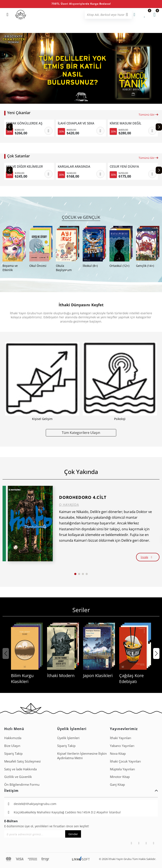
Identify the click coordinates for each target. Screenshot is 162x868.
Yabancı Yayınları (122, 746)
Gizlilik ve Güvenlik (18, 777)
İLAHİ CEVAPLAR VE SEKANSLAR (76, 123)
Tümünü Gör (149, 115)
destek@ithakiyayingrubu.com (35, 804)
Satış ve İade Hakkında (20, 769)
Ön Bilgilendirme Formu (22, 784)
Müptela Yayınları (122, 769)
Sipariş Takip (13, 753)
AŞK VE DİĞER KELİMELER (24, 167)
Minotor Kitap (120, 777)
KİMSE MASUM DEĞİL (126, 123)
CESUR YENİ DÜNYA (124, 167)
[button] (76, 101)
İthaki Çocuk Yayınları (125, 761)
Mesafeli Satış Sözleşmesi (22, 761)
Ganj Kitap (117, 784)
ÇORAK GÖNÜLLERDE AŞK (24, 123)
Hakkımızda (13, 738)
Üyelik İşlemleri (68, 738)
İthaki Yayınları (121, 738)
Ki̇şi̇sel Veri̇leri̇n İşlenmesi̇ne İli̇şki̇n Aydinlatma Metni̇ (82, 756)
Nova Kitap (118, 753)
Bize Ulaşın (12, 746)
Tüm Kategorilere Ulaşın (81, 433)
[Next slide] (159, 127)
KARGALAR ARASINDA (74, 167)
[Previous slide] (9, 127)
